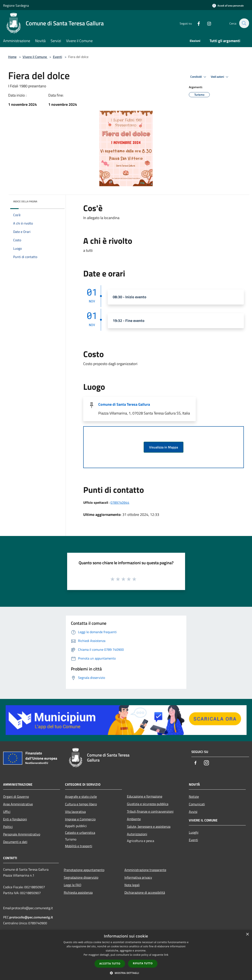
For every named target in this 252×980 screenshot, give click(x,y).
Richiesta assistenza (78, 892)
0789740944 (120, 502)
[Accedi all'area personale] (228, 6)
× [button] (247, 934)
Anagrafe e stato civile (81, 797)
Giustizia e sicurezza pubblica (148, 804)
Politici (8, 827)
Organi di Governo (16, 797)
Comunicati (197, 804)
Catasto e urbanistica (80, 833)
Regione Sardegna (16, 5)
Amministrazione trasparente (145, 870)
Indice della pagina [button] (25, 201)
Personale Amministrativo (22, 834)
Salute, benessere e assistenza (149, 826)
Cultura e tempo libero (81, 804)
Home (12, 57)
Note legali (132, 885)
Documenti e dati (15, 842)
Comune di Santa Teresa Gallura (124, 404)
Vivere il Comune (35, 57)
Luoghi (194, 832)
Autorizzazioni (137, 834)
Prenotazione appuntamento (84, 870)
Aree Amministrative (18, 804)
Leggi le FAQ (73, 885)
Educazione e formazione (145, 796)
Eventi (58, 57)
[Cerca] (244, 23)
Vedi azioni (220, 77)
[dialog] (126, 955)
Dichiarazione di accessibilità (145, 892)
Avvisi (193, 812)
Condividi (199, 77)
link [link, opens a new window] (166, 955)
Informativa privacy (138, 877)
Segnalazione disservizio (81, 877)
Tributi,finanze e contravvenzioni (150, 811)
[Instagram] (207, 23)
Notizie (194, 797)
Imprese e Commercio (80, 819)
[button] (126, 973)
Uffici (7, 812)
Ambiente (134, 819)
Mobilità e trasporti (79, 846)
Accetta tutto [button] (110, 964)
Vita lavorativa (75, 812)
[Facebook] (196, 23)
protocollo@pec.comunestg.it (31, 917)
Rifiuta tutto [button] (143, 963)
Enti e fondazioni (15, 819)
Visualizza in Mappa (164, 447)
